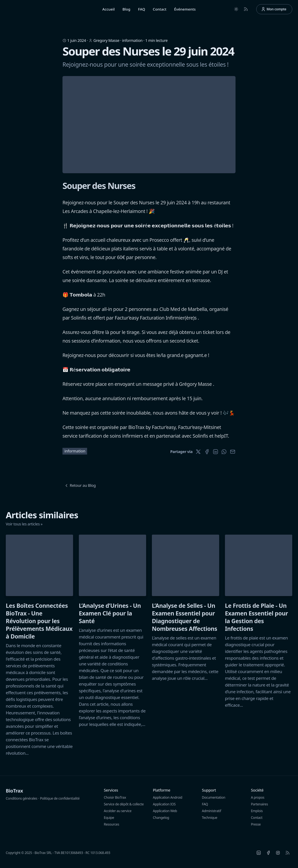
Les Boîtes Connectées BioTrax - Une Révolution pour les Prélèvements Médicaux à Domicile (39, 624)
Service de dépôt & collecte (124, 807)
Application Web (165, 814)
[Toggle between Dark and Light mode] (236, 11)
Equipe (109, 820)
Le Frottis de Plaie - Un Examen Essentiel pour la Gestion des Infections (256, 620)
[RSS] (287, 856)
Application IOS (164, 807)
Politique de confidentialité (60, 801)
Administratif (211, 814)
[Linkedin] (259, 856)
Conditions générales (22, 801)
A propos (258, 800)
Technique (210, 820)
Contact (160, 11)
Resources (112, 827)
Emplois (257, 814)
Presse (256, 827)
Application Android (168, 800)
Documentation (214, 800)
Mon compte (274, 11)
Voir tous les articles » (24, 527)
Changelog (161, 820)
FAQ (142, 11)
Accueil (109, 11)
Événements (185, 11)
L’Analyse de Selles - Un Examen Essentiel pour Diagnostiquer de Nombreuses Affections (185, 620)
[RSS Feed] (246, 11)
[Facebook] (268, 856)
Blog (126, 11)
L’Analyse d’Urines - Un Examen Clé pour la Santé (110, 616)
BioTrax (14, 793)
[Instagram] (278, 856)
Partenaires (259, 807)
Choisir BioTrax (115, 800)
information (132, 43)
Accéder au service (118, 814)
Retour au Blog (80, 488)
